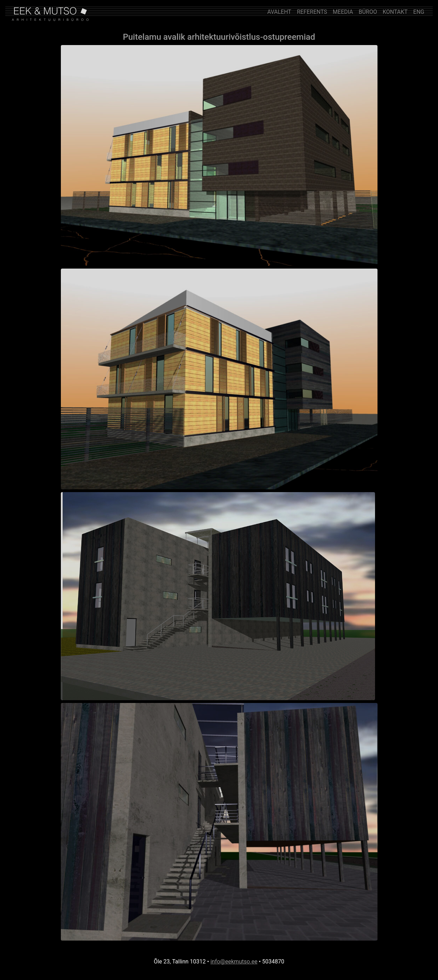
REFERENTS (312, 12)
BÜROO (368, 12)
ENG (419, 12)
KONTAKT (395, 12)
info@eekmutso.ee (234, 962)
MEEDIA (343, 12)
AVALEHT (279, 12)
